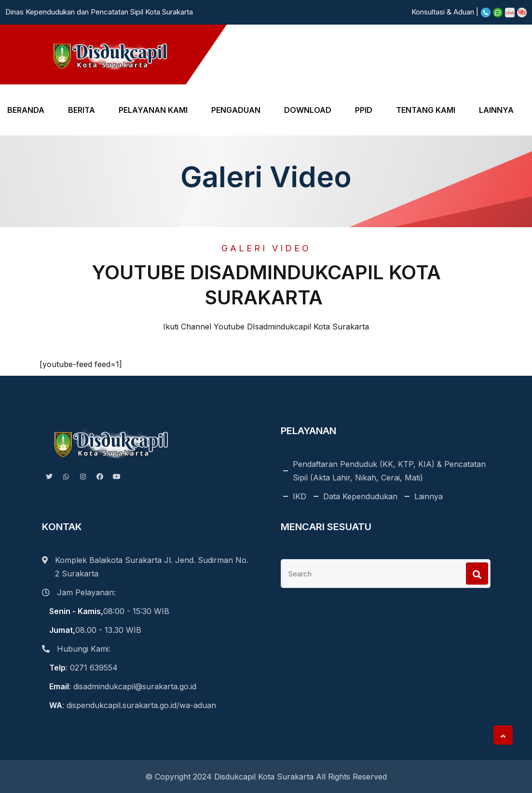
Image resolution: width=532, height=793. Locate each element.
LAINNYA (496, 110)
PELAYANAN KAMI (153, 110)
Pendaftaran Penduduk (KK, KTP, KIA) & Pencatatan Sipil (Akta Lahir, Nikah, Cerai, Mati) (389, 471)
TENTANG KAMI (426, 110)
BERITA (82, 110)
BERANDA (26, 110)
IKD (300, 496)
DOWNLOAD (308, 110)
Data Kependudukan (360, 496)
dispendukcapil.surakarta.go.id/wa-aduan (141, 705)
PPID (364, 110)
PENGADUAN (236, 110)
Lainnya (429, 496)
